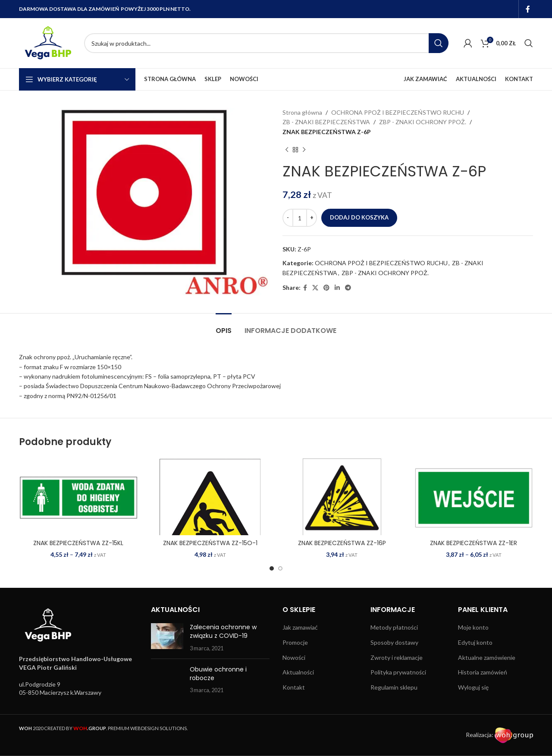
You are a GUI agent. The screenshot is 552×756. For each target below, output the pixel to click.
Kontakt (294, 687)
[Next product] (304, 150)
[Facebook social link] (528, 9)
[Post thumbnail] (167, 638)
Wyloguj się (473, 687)
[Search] (266, 43)
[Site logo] (47, 42)
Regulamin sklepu (394, 687)
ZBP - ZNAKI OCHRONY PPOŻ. (423, 122)
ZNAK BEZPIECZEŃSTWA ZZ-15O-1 (210, 543)
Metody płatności (394, 627)
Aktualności (298, 672)
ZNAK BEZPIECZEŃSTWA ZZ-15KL (78, 543)
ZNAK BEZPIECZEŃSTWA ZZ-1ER (474, 543)
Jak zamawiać (300, 627)
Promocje (295, 642)
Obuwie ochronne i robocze (218, 674)
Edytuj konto (475, 642)
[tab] (224, 326)
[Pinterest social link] (326, 288)
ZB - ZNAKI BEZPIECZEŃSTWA (326, 122)
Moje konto (473, 627)
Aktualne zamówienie (487, 657)
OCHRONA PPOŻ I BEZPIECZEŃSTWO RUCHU (398, 112)
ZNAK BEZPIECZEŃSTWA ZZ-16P (342, 543)
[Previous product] (287, 150)
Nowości (294, 657)
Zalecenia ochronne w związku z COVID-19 (223, 631)
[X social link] (315, 288)
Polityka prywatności (398, 672)
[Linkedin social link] (337, 288)
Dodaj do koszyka (359, 217)
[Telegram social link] (348, 288)
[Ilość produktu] (300, 218)
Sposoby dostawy (394, 642)
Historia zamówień (483, 672)
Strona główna (302, 112)
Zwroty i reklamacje (397, 657)
